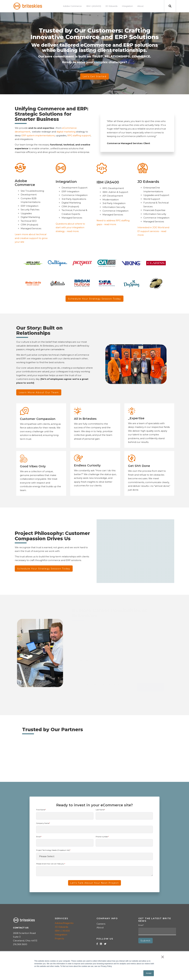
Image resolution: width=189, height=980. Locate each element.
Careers (101, 924)
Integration (61, 935)
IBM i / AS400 (62, 931)
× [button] (163, 957)
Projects (59, 939)
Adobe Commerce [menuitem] (72, 6)
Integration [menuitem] (127, 6)
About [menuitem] (140, 6)
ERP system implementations (38, 135)
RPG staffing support (79, 135)
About (100, 927)
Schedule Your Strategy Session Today (94, 299)
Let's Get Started (94, 76)
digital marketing (66, 132)
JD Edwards (61, 927)
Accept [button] (149, 973)
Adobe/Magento (64, 923)
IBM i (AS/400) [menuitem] (94, 6)
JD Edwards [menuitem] (111, 6)
